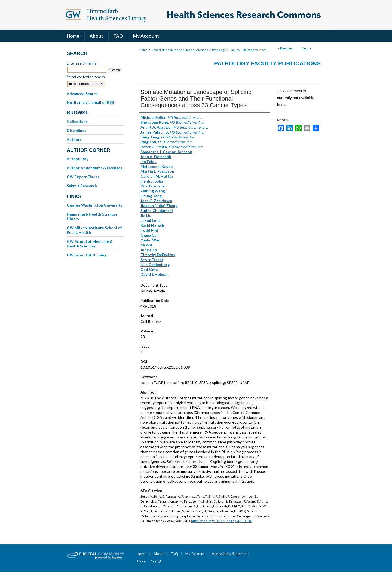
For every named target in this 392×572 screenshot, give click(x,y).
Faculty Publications (244, 50)
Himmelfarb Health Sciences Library (92, 216)
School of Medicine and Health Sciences (180, 50)
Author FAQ (78, 159)
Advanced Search (82, 94)
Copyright (157, 561)
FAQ (174, 554)
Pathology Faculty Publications (267, 63)
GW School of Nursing (87, 255)
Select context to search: (86, 77)
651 (264, 50)
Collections (77, 121)
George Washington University (95, 205)
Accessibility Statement (230, 554)
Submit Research (82, 186)
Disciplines (76, 130)
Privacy (141, 561)
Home (143, 50)
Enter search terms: (82, 63)
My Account (195, 554)
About (159, 554)
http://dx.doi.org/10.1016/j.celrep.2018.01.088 (222, 521)
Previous (286, 48)
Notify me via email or (90, 102)
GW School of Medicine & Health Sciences (90, 244)
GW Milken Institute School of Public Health (94, 230)
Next (305, 48)
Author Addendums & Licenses (94, 168)
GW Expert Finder (83, 177)
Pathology (219, 50)
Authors (74, 139)
